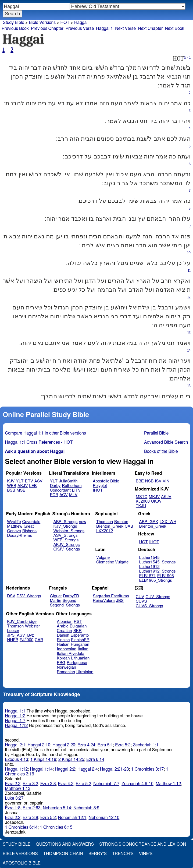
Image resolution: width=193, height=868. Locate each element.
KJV (11, 481)
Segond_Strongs (65, 605)
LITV (76, 490)
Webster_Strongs (69, 531)
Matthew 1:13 (18, 789)
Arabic (63, 626)
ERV (29, 481)
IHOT (98, 490)
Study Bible (14, 23)
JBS (120, 601)
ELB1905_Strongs (156, 581)
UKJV (156, 501)
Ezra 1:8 (13, 808)
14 (189, 350)
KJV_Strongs (65, 526)
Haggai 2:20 (64, 745)
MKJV (154, 497)
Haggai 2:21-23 (115, 769)
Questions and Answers (65, 844)
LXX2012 (105, 531)
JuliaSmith (68, 481)
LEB (33, 486)
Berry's (98, 854)
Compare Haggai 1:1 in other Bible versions (46, 433)
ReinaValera (104, 601)
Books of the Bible (161, 451)
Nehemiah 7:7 (106, 784)
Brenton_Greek (110, 526)
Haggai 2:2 (65, 769)
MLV (73, 495)
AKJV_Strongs (66, 545)
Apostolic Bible (22, 863)
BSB (11, 490)
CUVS (141, 601)
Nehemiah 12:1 (72, 818)
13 (189, 333)
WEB (12, 486)
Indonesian (67, 649)
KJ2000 (143, 501)
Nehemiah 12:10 (104, 818)
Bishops (29, 531)
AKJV (23, 486)
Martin (56, 601)
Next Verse (125, 29)
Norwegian (67, 667)
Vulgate (103, 558)
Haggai (81, 23)
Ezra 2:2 (13, 784)
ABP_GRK (149, 522)
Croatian (65, 631)
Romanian (66, 672)
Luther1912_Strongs (158, 571)
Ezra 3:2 (30, 784)
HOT (65, 23)
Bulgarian (78, 626)
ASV (38, 481)
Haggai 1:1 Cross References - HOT (39, 442)
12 (189, 297)
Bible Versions (42, 23)
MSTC (142, 497)
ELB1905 (166, 576)
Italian (83, 649)
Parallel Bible (156, 433)
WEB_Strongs (66, 540)
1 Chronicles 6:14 (21, 827)
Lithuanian (80, 658)
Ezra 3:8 (48, 784)
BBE (140, 481)
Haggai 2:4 (88, 769)
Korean (63, 658)
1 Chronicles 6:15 (56, 827)
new (83, 522)
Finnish (63, 640)
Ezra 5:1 (105, 745)
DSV (11, 596)
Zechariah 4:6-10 (137, 784)
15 (189, 386)
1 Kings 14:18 (43, 760)
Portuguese (77, 663)
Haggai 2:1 (15, 745)
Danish (63, 635)
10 (189, 253)
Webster (33, 626)
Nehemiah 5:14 (57, 808)
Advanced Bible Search (166, 442)
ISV (158, 481)
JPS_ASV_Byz (20, 635)
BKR (78, 631)
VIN (166, 481)
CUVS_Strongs (149, 606)
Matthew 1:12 (168, 784)
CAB (129, 526)
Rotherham (72, 486)
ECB (54, 495)
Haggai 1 (104, 29)
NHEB (13, 640)
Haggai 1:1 (15, 711)
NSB (149, 481)
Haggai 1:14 (41, 769)
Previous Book (15, 29)
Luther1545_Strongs (158, 562)
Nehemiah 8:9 (86, 808)
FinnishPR (80, 640)
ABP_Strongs (65, 522)
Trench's (123, 854)
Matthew (15, 526)
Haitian (63, 645)
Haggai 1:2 (15, 716)
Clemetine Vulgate (112, 562)
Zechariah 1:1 (146, 745)
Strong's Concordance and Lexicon (143, 844)
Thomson (105, 522)
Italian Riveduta (71, 654)
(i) (186, 57)
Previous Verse (80, 29)
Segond (69, 601)
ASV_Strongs (65, 536)
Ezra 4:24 (86, 745)
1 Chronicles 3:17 (147, 769)
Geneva (14, 531)
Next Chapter (150, 29)
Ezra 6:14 (95, 760)
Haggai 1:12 (17, 726)
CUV (140, 597)
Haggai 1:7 (15, 721)
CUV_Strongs (158, 597)
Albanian (65, 622)
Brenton (121, 522)
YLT (20, 481)
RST (78, 622)
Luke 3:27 (14, 798)
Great (29, 526)
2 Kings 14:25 (71, 760)
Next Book (174, 29)
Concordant (60, 490)
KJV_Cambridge (22, 622)
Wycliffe (14, 522)
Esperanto (80, 635)
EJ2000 (26, 640)
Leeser (13, 631)
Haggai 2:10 (39, 745)
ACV (64, 495)
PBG (61, 663)
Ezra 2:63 (32, 808)
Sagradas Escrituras (111, 596)
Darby (55, 486)
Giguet (56, 596)
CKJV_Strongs (67, 549)
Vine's (146, 854)
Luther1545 (149, 558)
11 (189, 271)
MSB (21, 490)
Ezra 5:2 (123, 745)
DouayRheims (19, 536)
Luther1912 (149, 567)
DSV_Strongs (29, 596)
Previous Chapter (47, 29)
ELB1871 (148, 576)
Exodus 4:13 (17, 760)
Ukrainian (85, 672)
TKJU (141, 506)
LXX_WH (168, 522)
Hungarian (80, 645)
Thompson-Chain (63, 854)
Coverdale (31, 522)
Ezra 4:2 (66, 784)
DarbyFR (71, 596)
